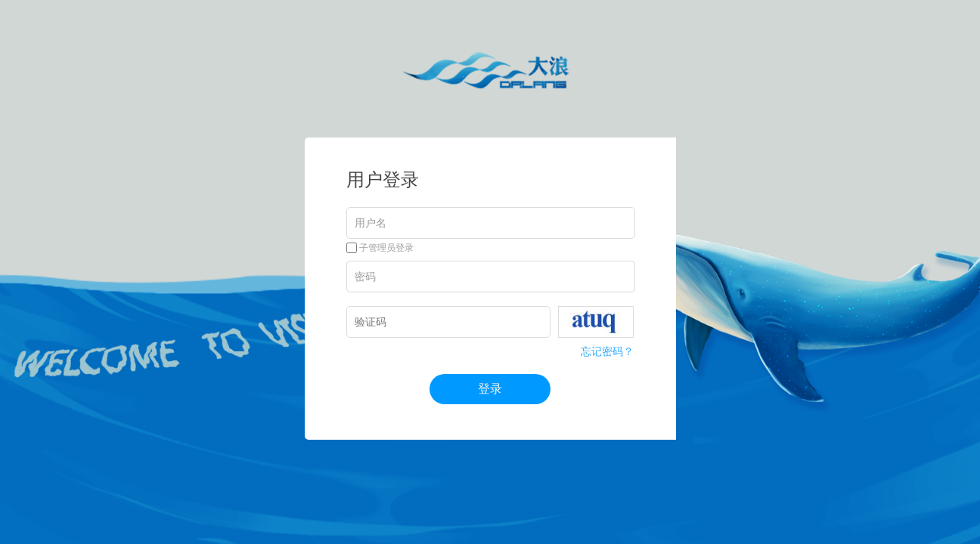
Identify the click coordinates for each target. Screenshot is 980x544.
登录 (490, 389)
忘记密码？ (607, 351)
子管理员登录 (380, 248)
